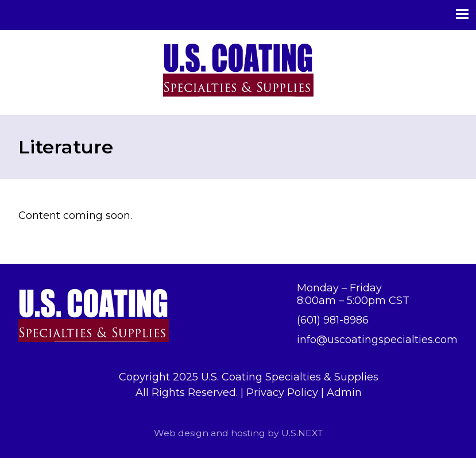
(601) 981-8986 (333, 320)
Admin (344, 392)
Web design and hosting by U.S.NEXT (238, 433)
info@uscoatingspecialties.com (377, 340)
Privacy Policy (282, 392)
